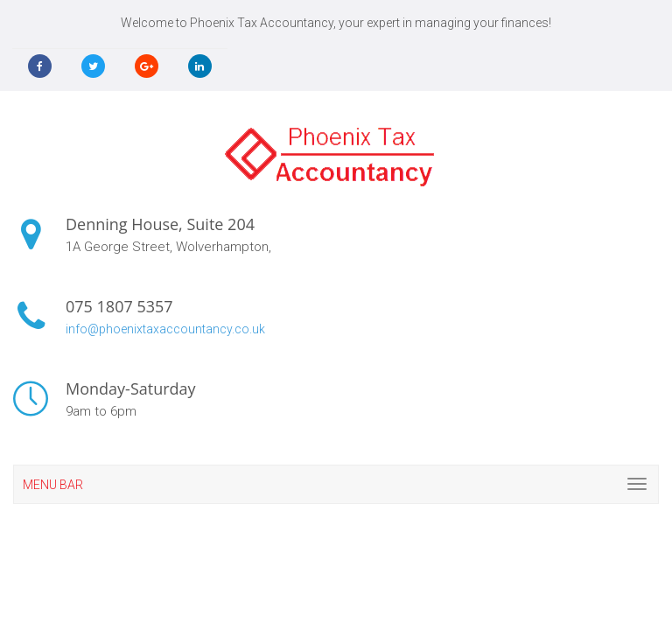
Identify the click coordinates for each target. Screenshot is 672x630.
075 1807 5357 (119, 306)
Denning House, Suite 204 (160, 224)
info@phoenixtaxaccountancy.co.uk (165, 329)
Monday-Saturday (131, 388)
